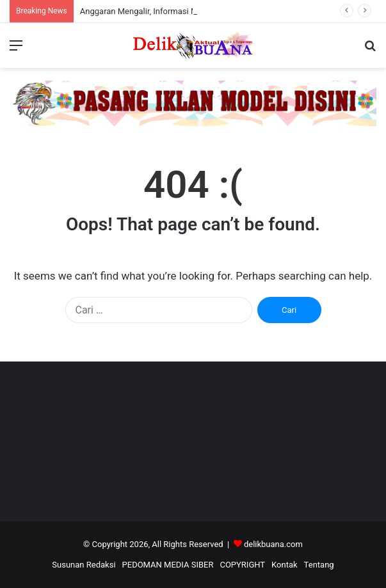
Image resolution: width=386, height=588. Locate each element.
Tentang (319, 565)
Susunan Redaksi (84, 565)
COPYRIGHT (242, 565)
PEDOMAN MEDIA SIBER (168, 565)
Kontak (285, 565)
